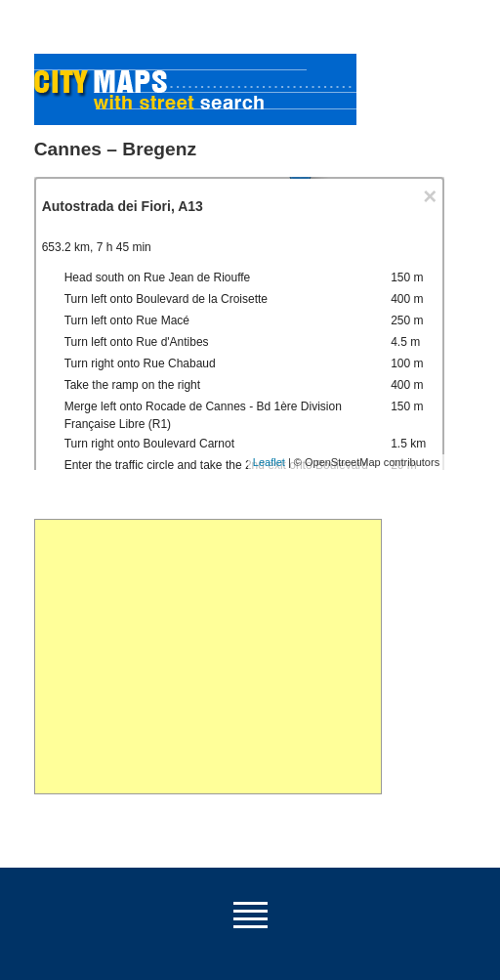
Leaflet (269, 462)
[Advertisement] (208, 657)
